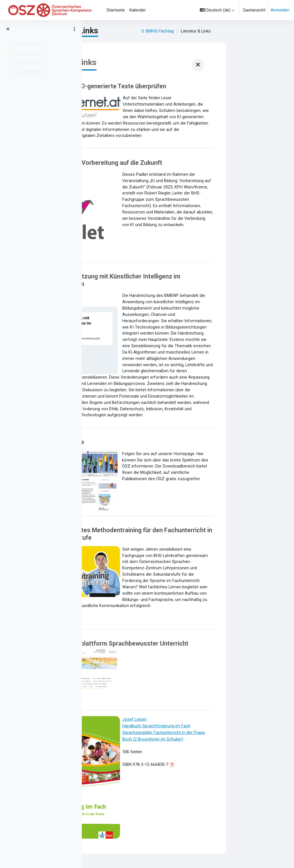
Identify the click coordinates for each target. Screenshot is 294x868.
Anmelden (280, 10)
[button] (217, 10)
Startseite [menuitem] (116, 10)
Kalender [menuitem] (138, 10)
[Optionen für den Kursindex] (74, 29)
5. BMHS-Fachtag (221, 31)
